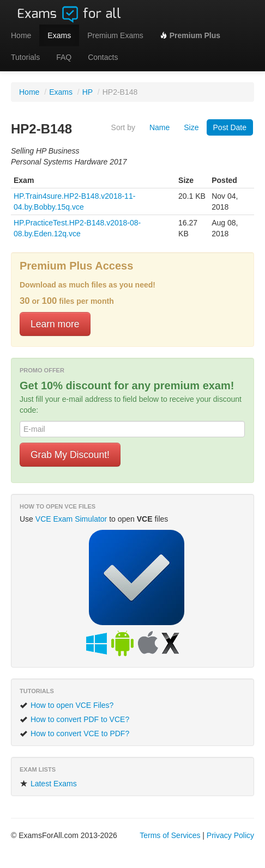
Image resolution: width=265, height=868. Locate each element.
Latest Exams (48, 784)
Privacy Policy (230, 835)
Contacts (103, 57)
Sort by (123, 127)
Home (21, 35)
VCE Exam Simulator (71, 519)
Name (159, 127)
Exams (59, 35)
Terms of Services (170, 835)
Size (191, 127)
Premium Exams (115, 35)
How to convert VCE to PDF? (74, 733)
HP (88, 92)
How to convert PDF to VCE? (74, 719)
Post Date (230, 127)
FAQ (64, 57)
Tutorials (25, 57)
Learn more (55, 324)
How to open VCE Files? (67, 705)
